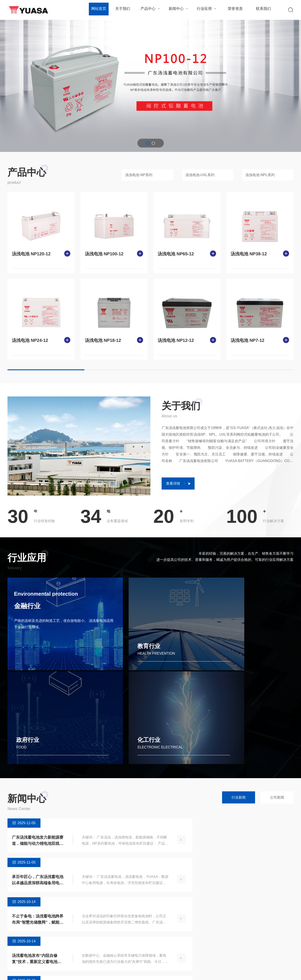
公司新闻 (277, 709)
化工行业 (246, 652)
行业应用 (205, 10)
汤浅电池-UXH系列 (66, 948)
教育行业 (101, 652)
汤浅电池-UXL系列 (200, 175)
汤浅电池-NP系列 (139, 175)
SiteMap (288, 972)
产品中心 (150, 10)
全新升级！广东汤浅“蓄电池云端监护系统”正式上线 (31, 834)
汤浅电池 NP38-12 (249, 254)
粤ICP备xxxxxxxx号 (119, 972)
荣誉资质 (233, 10)
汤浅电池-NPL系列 (260, 175)
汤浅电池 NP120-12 (31, 254)
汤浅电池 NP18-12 (103, 340)
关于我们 (122, 10)
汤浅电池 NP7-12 (247, 340)
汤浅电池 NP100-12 (104, 254)
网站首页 (99, 10)
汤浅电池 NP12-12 (176, 340)
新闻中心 (177, 10)
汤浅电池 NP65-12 (176, 254)
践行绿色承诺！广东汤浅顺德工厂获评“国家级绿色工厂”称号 (178, 834)
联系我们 (260, 10)
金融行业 (29, 609)
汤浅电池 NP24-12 (30, 340)
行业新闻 (239, 709)
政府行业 (173, 652)
